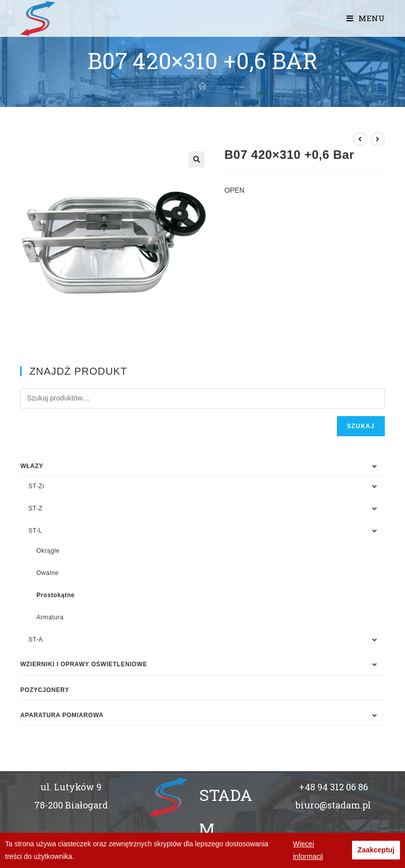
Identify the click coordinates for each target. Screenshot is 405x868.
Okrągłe (48, 551)
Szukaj (361, 426)
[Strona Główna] (202, 86)
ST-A (36, 640)
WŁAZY (32, 466)
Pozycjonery (45, 690)
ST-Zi (36, 486)
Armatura (50, 617)
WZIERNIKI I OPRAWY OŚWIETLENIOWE (84, 664)
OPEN (235, 190)
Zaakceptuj (376, 850)
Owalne (47, 573)
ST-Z (35, 508)
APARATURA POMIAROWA (62, 715)
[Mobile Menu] (366, 18)
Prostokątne (55, 595)
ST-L (35, 531)
